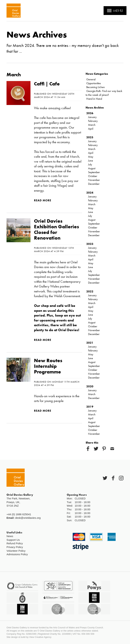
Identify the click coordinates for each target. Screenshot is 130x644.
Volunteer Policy (16, 551)
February (93, 121)
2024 (90, 193)
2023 (90, 244)
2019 (90, 407)
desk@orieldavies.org (28, 518)
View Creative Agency (40, 637)
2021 (90, 343)
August (92, 168)
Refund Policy (15, 543)
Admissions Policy (17, 554)
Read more (43, 200)
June (91, 161)
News (10, 536)
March (92, 125)
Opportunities (94, 83)
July (90, 164)
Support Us (13, 540)
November (94, 180)
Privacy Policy (15, 547)
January (92, 117)
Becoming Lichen (96, 87)
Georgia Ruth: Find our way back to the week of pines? (104, 93)
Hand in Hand (94, 99)
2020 (90, 386)
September (94, 172)
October (93, 176)
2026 (90, 113)
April (91, 129)
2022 (90, 291)
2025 (90, 137)
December (94, 184)
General (91, 79)
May (91, 157)
